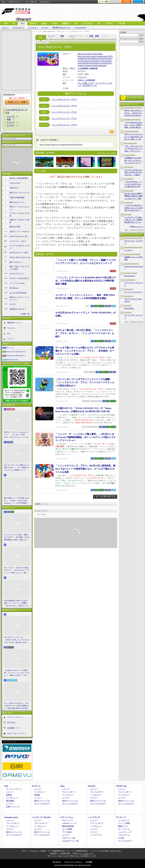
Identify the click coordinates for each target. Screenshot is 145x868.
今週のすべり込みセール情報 (19, 221)
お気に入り (115, 2)
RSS (3, 2)
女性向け (66, 23)
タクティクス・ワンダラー (133, 242)
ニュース (11, 116)
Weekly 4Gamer (15, 183)
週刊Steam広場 (15, 227)
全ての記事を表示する (106, 496)
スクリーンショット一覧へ (107, 153)
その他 (121, 838)
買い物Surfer (14, 288)
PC (14, 23)
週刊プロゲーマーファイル (19, 193)
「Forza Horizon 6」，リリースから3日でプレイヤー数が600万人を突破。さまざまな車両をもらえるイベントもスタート (133, 184)
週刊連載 (10, 801)
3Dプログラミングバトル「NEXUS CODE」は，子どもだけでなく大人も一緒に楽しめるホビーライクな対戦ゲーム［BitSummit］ (17, 640)
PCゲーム (10, 348)
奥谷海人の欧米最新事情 (19, 178)
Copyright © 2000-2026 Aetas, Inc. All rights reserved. (72, 865)
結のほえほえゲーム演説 (19, 252)
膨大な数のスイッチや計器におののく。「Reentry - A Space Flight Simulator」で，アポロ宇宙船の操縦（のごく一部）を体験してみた (17, 501)
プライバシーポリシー (15, 717)
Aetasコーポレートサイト (16, 733)
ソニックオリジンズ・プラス (64, 99)
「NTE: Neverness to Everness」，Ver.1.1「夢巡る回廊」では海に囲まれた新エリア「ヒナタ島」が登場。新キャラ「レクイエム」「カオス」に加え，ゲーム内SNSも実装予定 (133, 125)
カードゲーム (124, 829)
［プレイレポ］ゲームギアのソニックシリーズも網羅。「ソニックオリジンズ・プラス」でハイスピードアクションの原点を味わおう (85, 382)
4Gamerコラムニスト (17, 273)
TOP (6, 23)
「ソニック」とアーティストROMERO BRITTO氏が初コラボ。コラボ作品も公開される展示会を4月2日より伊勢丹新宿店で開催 (86, 281)
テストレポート (97, 823)
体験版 (9, 795)
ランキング (138, 2)
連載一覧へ (27, 314)
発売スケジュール (42, 801)
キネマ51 (13, 304)
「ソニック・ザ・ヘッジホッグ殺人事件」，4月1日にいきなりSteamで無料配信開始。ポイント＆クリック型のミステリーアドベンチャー (85, 437)
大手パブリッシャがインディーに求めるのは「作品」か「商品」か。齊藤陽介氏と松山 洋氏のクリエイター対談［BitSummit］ (134, 137)
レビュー (5, 27)
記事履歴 (126, 2)
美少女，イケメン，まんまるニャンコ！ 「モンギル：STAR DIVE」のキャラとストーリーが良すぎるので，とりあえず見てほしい (17, 435)
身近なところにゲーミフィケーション (19, 298)
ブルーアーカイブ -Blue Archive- (133, 300)
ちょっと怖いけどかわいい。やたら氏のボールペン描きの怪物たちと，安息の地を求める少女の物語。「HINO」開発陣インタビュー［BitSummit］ (17, 706)
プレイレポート (18, 27)
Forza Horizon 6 (130, 276)
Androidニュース (69, 823)
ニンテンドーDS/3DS (41, 817)
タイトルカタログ (42, 804)
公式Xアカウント (15, 2)
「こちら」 (86, 853)
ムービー (45, 27)
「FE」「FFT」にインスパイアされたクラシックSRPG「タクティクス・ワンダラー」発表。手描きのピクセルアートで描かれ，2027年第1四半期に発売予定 (133, 149)
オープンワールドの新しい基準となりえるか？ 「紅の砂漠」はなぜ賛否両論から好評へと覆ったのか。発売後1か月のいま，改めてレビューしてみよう (17, 537)
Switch (44, 23)
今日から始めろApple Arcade (20, 257)
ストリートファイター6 (133, 292)
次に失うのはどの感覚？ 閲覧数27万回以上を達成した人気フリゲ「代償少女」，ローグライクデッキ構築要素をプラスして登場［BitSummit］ (133, 196)
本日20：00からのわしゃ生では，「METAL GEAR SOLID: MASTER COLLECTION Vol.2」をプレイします (133, 113)
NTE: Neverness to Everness (134, 268)
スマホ (54, 23)
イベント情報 (124, 823)
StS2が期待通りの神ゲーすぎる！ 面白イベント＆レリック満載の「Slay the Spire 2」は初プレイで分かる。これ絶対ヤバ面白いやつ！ (17, 603)
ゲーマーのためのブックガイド (19, 247)
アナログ (109, 23)
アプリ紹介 (67, 832)
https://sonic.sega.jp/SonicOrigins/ (90, 54)
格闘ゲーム (123, 826)
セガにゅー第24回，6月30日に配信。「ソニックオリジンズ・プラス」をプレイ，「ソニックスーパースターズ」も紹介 (85, 333)
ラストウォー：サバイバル (133, 284)
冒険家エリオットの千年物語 (133, 258)
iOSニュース (68, 820)
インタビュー (33, 27)
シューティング (125, 832)
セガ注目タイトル (90, 85)
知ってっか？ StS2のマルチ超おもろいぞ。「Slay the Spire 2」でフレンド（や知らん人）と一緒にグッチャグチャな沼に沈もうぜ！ (17, 570)
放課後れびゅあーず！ (18, 309)
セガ (79, 68)
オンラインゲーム (14, 789)
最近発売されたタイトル (62, 27)
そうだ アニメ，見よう (18, 241)
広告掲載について (14, 728)
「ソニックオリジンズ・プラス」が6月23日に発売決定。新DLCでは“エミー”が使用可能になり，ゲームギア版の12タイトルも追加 (85, 469)
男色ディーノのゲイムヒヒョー (19, 208)
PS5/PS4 (33, 23)
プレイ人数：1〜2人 (86, 83)
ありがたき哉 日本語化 (18, 293)
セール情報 (67, 829)
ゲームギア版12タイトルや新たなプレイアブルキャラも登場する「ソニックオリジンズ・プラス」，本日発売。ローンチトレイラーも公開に (85, 351)
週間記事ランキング (15, 323)
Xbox (22, 24)
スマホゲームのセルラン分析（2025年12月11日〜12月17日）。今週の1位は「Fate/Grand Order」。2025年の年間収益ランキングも (134, 172)
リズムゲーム (124, 835)
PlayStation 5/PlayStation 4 (16, 356)
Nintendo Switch (12, 360)
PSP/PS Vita (121, 786)
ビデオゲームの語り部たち (19, 278)
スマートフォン (67, 817)
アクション (82, 77)
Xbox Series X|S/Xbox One (16, 352)
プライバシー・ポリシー (73, 862)
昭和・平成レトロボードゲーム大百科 (19, 268)
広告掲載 (89, 862)
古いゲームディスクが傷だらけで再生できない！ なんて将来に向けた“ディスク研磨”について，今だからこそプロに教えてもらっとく (17, 468)
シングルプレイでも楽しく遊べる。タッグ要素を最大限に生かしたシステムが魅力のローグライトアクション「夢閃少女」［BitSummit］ (133, 220)
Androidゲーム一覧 (70, 841)
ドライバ (10, 339)
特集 (9, 119)
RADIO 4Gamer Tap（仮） (19, 236)
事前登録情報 (68, 826)
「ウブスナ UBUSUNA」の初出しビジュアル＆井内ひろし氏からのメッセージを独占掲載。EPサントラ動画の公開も (134, 208)
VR (76, 23)
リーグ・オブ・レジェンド (133, 316)
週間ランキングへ (137, 227)
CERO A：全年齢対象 (86, 80)
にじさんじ (128, 250)
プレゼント (11, 328)
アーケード (121, 817)
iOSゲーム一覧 (68, 838)
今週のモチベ (14, 188)
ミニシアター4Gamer (17, 283)
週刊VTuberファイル (17, 202)
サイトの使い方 (31, 2)
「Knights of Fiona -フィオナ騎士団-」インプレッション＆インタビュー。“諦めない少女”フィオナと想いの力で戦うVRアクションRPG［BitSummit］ (17, 673)
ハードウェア (87, 23)
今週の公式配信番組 (17, 197)
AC (99, 23)
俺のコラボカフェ (16, 262)
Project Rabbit (129, 308)
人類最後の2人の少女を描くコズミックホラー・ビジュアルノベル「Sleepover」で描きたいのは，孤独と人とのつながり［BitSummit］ (133, 160)
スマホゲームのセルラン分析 (19, 214)
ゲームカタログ (80, 27)
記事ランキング (13, 807)
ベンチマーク (96, 835)
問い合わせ (45, 2)
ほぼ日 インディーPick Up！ (20, 231)
